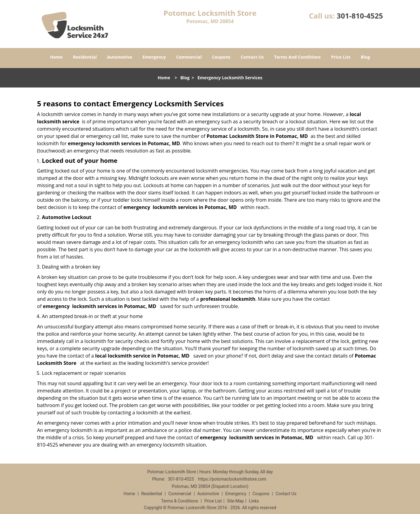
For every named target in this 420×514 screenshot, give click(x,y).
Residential (85, 57)
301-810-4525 (360, 16)
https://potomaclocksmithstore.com (232, 479)
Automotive (120, 57)
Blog (365, 57)
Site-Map (235, 501)
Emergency (154, 57)
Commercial (189, 57)
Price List (341, 57)
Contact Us (252, 57)
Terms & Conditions (180, 501)
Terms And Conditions (297, 57)
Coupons (221, 57)
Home (56, 57)
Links (254, 501)
